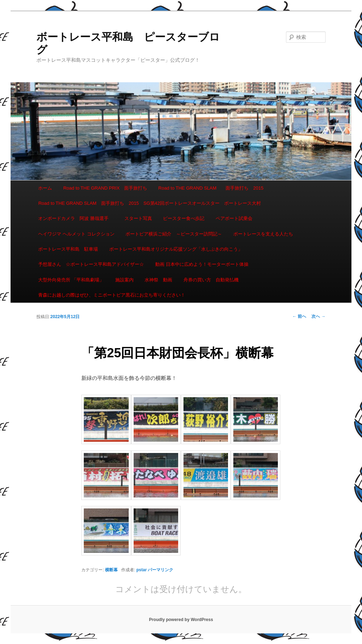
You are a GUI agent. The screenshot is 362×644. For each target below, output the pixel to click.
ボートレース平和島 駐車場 (68, 249)
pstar (142, 570)
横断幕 (111, 570)
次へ (318, 316)
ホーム (45, 188)
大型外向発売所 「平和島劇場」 (71, 280)
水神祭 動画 (158, 280)
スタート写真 (138, 218)
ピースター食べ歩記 (184, 218)
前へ (299, 316)
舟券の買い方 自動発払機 (211, 280)
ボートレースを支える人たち (263, 234)
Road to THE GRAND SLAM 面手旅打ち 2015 (211, 188)
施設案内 (124, 280)
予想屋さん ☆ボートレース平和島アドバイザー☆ (91, 264)
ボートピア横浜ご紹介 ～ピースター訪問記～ (174, 234)
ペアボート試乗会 (234, 218)
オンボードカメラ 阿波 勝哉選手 (76, 218)
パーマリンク (160, 570)
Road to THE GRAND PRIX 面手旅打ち (105, 188)
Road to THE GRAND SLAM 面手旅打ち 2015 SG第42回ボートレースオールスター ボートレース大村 (150, 203)
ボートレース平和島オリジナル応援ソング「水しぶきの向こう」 (176, 249)
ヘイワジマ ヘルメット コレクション (76, 234)
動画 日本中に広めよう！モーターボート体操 (202, 264)
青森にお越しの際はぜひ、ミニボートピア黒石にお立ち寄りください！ (112, 295)
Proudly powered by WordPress (181, 620)
